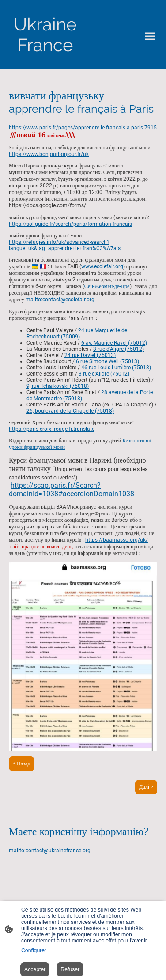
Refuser (70, 969)
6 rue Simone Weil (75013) (108, 361)
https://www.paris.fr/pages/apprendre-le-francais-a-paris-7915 (83, 128)
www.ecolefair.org (102, 266)
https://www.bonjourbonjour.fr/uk (49, 154)
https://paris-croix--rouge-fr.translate (52, 429)
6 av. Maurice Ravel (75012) (114, 343)
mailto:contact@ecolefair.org (60, 300)
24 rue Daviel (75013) (90, 355)
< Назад (22, 763)
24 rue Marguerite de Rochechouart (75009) (77, 334)
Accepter (35, 969)
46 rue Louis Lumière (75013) (116, 368)
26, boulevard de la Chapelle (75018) (70, 411)
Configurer (34, 950)
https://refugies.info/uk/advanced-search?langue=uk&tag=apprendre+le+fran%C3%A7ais (65, 245)
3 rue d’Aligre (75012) (119, 349)
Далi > (146, 787)
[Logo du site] (45, 34)
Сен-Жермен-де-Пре (107, 286)
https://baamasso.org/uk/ (117, 540)
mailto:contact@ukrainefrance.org (50, 851)
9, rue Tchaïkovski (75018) (58, 386)
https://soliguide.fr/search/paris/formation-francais (70, 224)
